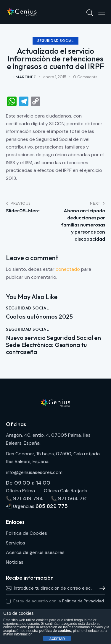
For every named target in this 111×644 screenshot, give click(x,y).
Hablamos (101, 588)
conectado (68, 269)
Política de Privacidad (83, 601)
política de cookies (55, 631)
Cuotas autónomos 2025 (39, 317)
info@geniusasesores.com (34, 472)
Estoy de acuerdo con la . (59, 601)
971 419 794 (29, 498)
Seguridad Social (55, 41)
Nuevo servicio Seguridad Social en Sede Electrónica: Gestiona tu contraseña (53, 345)
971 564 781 (73, 498)
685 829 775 (52, 506)
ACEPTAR (57, 639)
